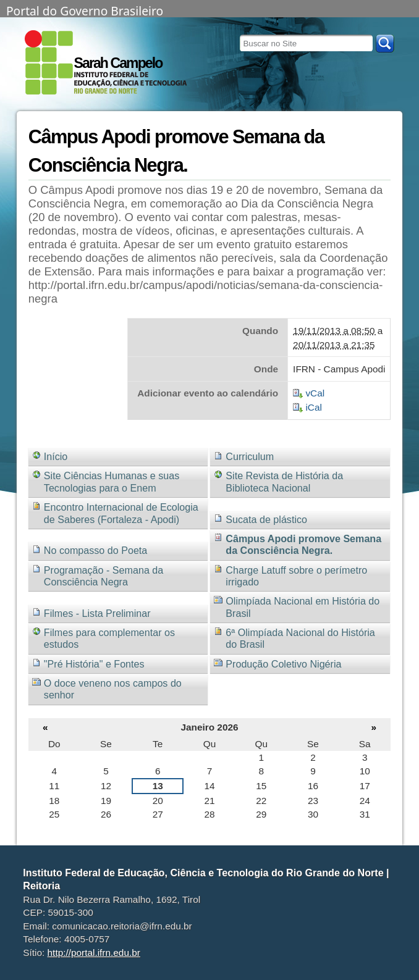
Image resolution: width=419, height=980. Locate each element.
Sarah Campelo (118, 63)
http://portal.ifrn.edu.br (94, 953)
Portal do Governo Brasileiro (85, 10)
